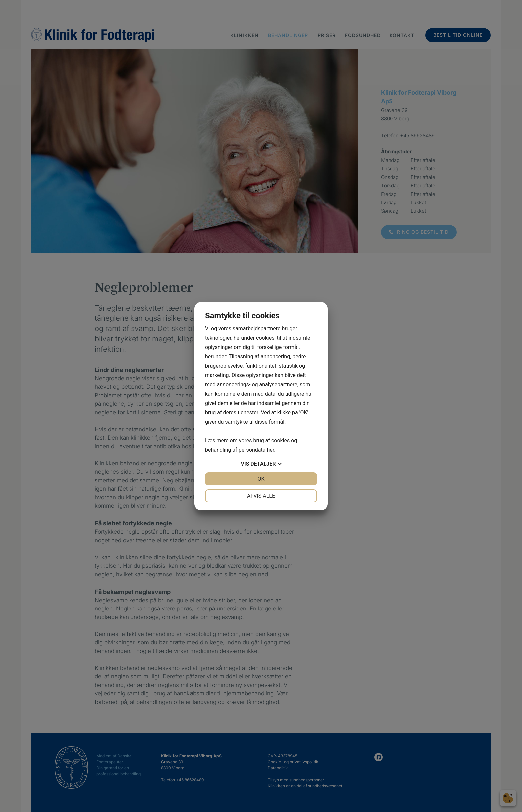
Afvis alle (261, 496)
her (270, 450)
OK (261, 479)
